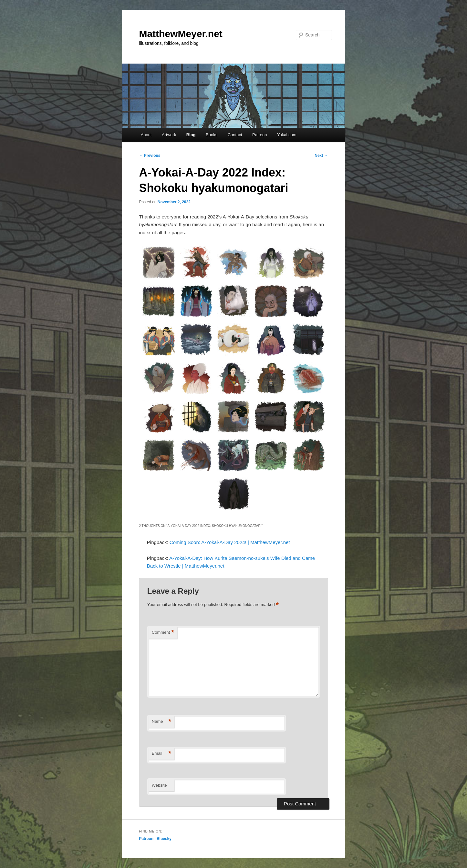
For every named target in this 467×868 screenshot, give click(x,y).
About (146, 135)
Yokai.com (287, 135)
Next (321, 156)
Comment (163, 633)
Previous (150, 156)
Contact (235, 135)
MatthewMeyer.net (181, 34)
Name (161, 722)
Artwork (169, 135)
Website (159, 785)
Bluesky (164, 839)
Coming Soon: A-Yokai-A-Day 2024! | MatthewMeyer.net (230, 542)
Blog (191, 135)
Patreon (260, 135)
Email (161, 754)
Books (212, 135)
